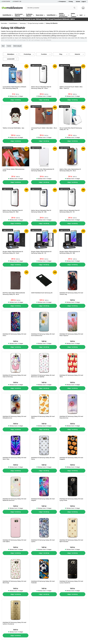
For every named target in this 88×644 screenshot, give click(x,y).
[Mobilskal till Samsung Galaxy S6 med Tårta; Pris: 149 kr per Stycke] (72, 366)
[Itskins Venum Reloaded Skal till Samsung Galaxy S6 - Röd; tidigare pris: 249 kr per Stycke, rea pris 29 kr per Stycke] (16, 201)
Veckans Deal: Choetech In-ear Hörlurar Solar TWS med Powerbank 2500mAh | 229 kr (44, 19)
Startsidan (4, 23)
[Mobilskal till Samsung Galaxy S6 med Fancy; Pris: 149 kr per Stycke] (44, 448)
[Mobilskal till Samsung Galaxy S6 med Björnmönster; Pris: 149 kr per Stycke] (72, 530)
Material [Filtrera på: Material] (77, 54)
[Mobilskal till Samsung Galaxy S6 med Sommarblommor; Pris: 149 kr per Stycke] (44, 324)
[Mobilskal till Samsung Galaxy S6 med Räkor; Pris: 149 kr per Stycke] (44, 407)
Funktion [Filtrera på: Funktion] (44, 54)
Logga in (84, 2)
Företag (71, 2)
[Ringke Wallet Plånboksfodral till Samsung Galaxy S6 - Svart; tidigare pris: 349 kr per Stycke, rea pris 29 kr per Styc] (16, 242)
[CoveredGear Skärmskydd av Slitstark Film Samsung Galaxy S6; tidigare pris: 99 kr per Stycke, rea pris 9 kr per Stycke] (16, 77)
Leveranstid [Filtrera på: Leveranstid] (11, 59)
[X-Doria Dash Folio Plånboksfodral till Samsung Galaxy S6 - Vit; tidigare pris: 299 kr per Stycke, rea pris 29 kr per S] (44, 160)
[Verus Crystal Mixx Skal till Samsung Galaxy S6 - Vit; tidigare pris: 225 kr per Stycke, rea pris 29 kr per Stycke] (72, 118)
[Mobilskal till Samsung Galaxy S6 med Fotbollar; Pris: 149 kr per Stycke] (44, 572)
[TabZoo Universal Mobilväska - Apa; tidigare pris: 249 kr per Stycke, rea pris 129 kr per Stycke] (16, 118)
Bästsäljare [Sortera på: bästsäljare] (11, 54)
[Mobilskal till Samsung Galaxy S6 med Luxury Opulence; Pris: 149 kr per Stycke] (72, 572)
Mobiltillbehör (13, 23)
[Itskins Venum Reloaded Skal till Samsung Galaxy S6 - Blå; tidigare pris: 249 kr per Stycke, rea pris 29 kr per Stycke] (44, 201)
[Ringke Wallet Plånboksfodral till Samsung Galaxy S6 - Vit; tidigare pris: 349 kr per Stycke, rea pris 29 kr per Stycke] (44, 242)
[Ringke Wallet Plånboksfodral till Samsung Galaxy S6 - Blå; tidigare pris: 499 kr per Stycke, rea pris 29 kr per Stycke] (72, 242)
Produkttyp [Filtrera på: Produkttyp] (27, 54)
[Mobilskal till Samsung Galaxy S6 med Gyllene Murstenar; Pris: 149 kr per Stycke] (16, 613)
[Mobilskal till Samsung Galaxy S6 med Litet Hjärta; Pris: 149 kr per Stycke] (16, 530)
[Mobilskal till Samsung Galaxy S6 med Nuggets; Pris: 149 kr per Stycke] (72, 448)
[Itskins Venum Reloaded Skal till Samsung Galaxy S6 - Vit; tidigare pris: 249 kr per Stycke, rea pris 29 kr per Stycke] (72, 201)
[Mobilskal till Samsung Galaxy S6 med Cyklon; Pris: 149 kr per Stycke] (44, 530)
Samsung (23, 23)
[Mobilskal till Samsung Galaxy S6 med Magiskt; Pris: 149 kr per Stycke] (44, 489)
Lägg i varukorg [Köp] (16, 100)
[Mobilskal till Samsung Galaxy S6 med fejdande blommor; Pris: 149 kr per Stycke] (16, 489)
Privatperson (62, 2)
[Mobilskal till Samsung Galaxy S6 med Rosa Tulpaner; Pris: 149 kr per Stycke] (72, 324)
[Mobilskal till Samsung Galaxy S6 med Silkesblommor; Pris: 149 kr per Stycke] (16, 407)
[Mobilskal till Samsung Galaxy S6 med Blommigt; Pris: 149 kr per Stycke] (16, 572)
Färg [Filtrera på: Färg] (61, 54)
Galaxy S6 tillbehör (52, 23)
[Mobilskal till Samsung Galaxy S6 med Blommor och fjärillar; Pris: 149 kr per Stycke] (44, 366)
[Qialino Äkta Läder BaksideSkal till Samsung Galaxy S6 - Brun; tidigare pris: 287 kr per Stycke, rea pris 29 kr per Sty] (72, 160)
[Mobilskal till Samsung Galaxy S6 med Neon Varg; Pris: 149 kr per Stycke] (16, 448)
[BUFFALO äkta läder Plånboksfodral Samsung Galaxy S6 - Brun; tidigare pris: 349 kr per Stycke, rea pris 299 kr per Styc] (16, 283)
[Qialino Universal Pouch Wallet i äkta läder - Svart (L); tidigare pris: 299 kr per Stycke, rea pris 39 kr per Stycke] (72, 77)
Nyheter (78, 2)
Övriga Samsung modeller (36, 23)
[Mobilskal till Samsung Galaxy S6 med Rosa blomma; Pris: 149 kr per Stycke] (72, 407)
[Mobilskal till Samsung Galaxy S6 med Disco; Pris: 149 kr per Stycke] (16, 324)
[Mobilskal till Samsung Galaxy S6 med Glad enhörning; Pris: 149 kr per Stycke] (16, 366)
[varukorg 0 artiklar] (83, 8)
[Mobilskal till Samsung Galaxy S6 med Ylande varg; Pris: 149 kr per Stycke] (72, 283)
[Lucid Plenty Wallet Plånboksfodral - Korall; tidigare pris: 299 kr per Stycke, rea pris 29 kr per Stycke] (16, 160)
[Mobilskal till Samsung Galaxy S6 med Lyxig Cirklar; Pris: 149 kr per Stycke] (72, 489)
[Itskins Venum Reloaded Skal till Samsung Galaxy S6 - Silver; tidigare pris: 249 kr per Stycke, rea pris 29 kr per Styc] (44, 77)
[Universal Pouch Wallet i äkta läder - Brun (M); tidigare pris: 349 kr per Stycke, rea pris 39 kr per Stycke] (44, 118)
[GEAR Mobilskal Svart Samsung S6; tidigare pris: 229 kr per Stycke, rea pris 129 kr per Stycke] (44, 283)
